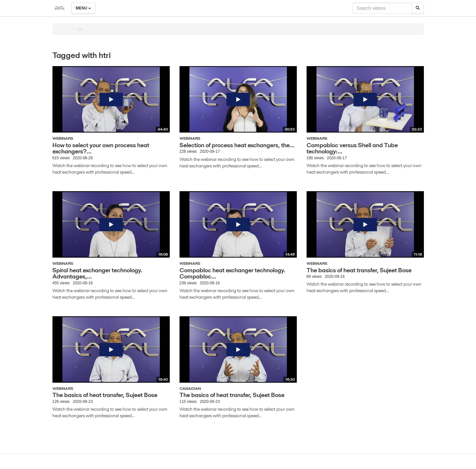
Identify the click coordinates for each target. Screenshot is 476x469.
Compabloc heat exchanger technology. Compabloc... (232, 273)
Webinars (63, 138)
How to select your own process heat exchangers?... (101, 148)
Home (63, 29)
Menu (83, 8)
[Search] (418, 8)
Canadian (190, 388)
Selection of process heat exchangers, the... (237, 145)
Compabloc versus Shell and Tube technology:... (352, 148)
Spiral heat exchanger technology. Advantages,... (97, 273)
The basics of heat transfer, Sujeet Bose (359, 270)
